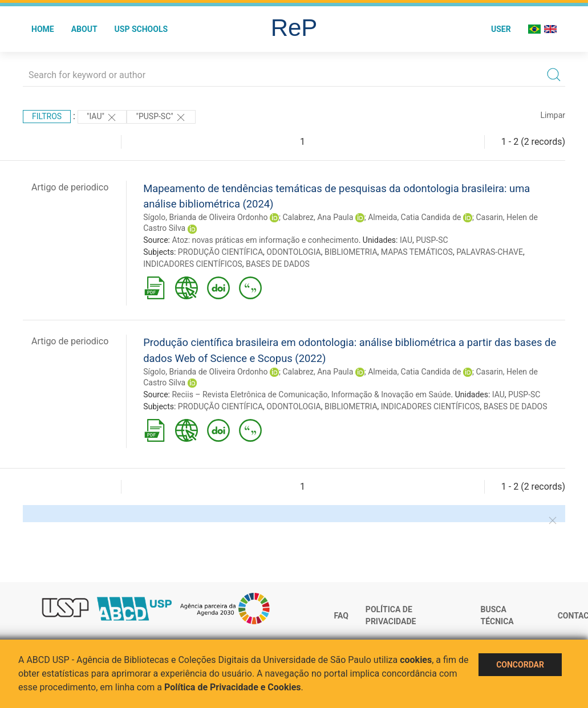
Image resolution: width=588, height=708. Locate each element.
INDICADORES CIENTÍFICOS (193, 264)
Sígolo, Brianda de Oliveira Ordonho (205, 217)
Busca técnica (497, 616)
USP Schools (141, 29)
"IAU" (102, 117)
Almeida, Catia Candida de (414, 217)
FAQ (341, 616)
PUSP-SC (432, 240)
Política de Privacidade (391, 616)
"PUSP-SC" (161, 117)
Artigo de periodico (70, 187)
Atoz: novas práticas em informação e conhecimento (265, 240)
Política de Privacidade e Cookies (233, 687)
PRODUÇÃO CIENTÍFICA (220, 252)
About (84, 29)
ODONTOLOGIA (293, 252)
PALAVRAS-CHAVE (490, 252)
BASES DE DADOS (278, 264)
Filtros (47, 116)
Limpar (553, 115)
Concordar (520, 665)
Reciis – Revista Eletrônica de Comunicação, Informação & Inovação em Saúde (311, 394)
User (501, 29)
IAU (406, 240)
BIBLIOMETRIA (351, 252)
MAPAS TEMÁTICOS (417, 252)
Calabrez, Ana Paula (318, 217)
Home (43, 29)
